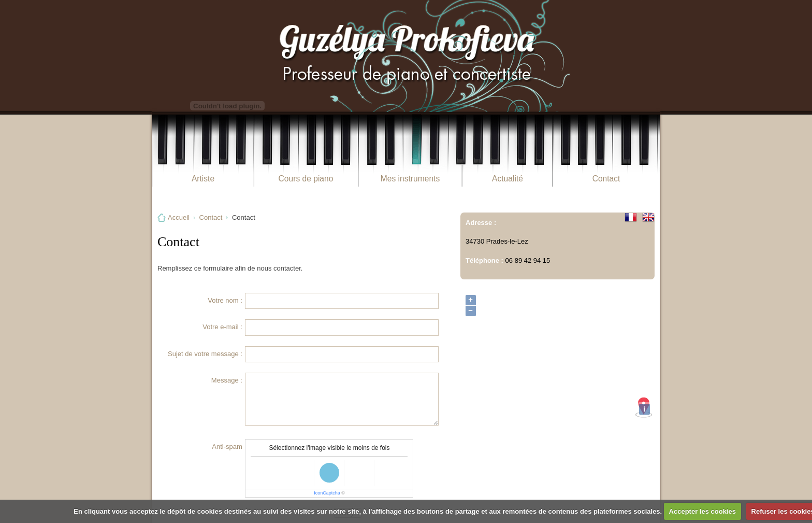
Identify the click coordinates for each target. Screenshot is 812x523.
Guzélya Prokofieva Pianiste (406, 56)
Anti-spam (227, 447)
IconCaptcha (327, 493)
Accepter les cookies (702, 511)
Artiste (203, 179)
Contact (606, 179)
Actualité (508, 179)
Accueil (179, 217)
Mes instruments (410, 179)
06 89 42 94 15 (528, 260)
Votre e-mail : (222, 327)
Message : (227, 380)
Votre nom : (225, 300)
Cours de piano (306, 179)
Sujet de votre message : (205, 354)
